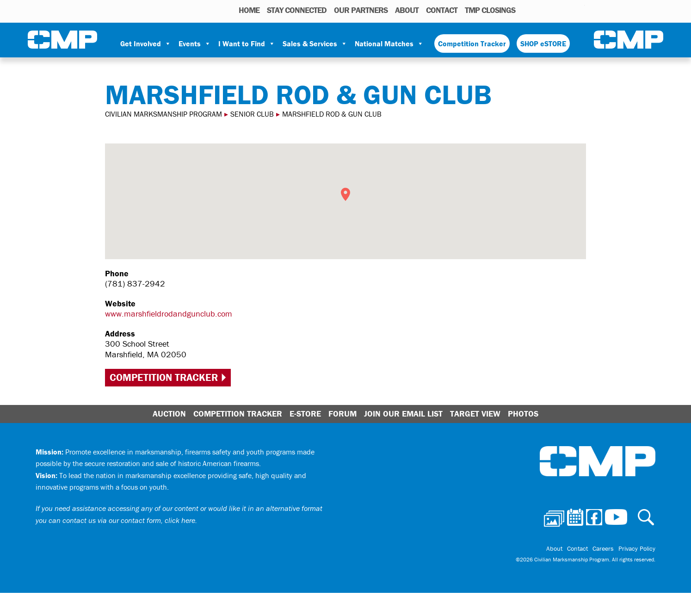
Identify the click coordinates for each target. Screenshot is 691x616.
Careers (603, 548)
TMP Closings (490, 10)
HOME (249, 10)
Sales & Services (315, 44)
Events (195, 44)
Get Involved (146, 44)
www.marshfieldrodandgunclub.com (169, 314)
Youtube (579, 10)
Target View (475, 414)
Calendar (540, 10)
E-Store (305, 414)
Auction (169, 414)
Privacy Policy (637, 548)
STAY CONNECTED (297, 10)
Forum (342, 414)
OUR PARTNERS (361, 10)
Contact (442, 10)
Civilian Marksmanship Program (62, 40)
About (407, 10)
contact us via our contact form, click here (129, 520)
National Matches (389, 44)
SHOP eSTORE (543, 44)
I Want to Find (247, 44)
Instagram (566, 10)
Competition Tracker (472, 44)
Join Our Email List (403, 414)
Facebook (554, 10)
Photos (526, 10)
